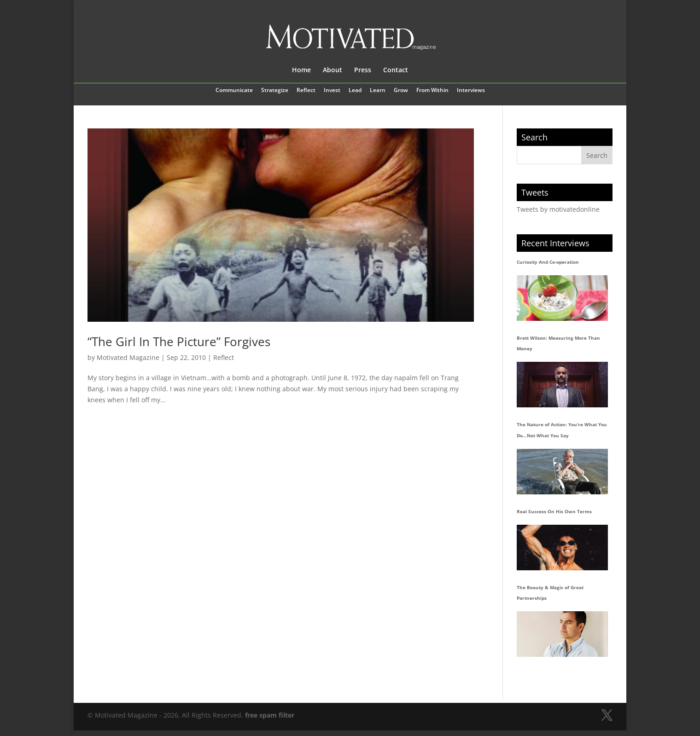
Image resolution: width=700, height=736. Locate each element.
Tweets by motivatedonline (558, 209)
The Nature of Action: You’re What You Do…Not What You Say (562, 430)
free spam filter (270, 715)
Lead (355, 91)
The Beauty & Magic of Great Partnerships (550, 593)
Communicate (234, 91)
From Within (432, 91)
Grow (401, 91)
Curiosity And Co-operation (548, 262)
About (332, 70)
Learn (378, 91)
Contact (396, 70)
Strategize (275, 91)
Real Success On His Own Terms (554, 511)
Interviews (471, 91)
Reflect (306, 91)
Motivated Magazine (128, 357)
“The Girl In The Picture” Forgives (179, 342)
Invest (332, 91)
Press (363, 70)
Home (301, 70)
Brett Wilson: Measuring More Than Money (558, 343)
